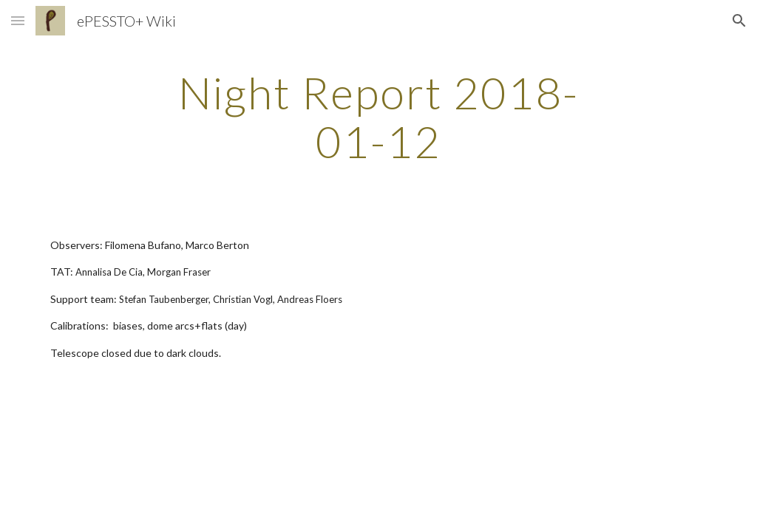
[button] (18, 20)
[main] (378, 117)
